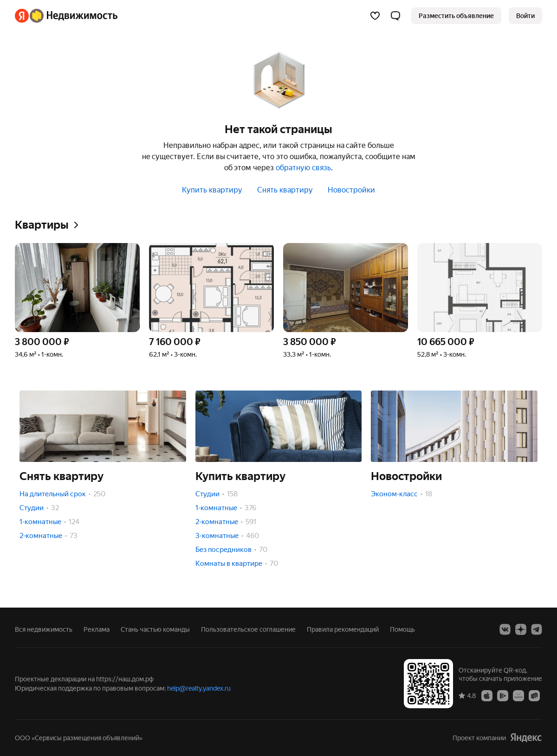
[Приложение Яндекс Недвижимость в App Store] (487, 695)
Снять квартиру (285, 190)
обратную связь (303, 168)
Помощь (402, 629)
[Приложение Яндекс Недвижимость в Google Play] (503, 695)
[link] (525, 16)
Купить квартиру (212, 190)
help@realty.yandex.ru (199, 688)
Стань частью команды (155, 629)
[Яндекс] (22, 16)
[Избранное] (375, 16)
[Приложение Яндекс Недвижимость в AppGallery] (518, 695)
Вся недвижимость (44, 629)
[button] (395, 16)
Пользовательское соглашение (248, 629)
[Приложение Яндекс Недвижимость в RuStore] (534, 695)
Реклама (97, 629)
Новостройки (351, 190)
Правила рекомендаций (343, 629)
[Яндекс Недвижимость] (74, 16)
